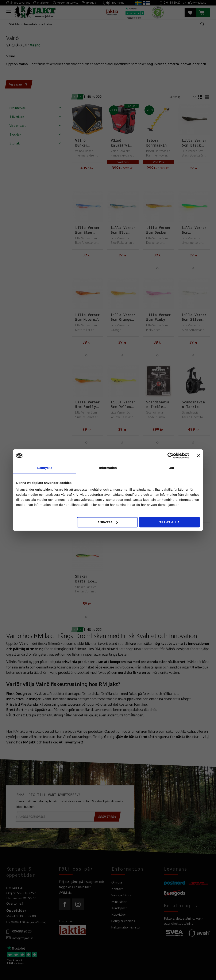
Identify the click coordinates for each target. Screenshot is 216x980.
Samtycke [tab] (45, 468)
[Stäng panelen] (198, 456)
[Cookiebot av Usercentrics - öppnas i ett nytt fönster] (171, 456)
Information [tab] (108, 468)
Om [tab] (171, 468)
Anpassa (107, 522)
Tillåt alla (169, 522)
